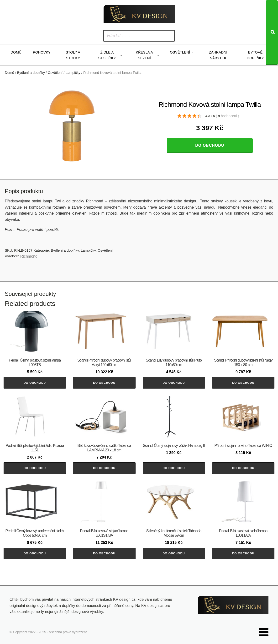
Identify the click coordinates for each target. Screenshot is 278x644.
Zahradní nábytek (218, 55)
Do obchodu (210, 145)
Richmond (29, 256)
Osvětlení (180, 52)
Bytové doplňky (255, 55)
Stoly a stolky (73, 55)
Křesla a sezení (144, 55)
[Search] (272, 33)
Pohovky (42, 52)
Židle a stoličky (107, 55)
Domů (16, 52)
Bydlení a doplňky (31, 73)
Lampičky (73, 73)
